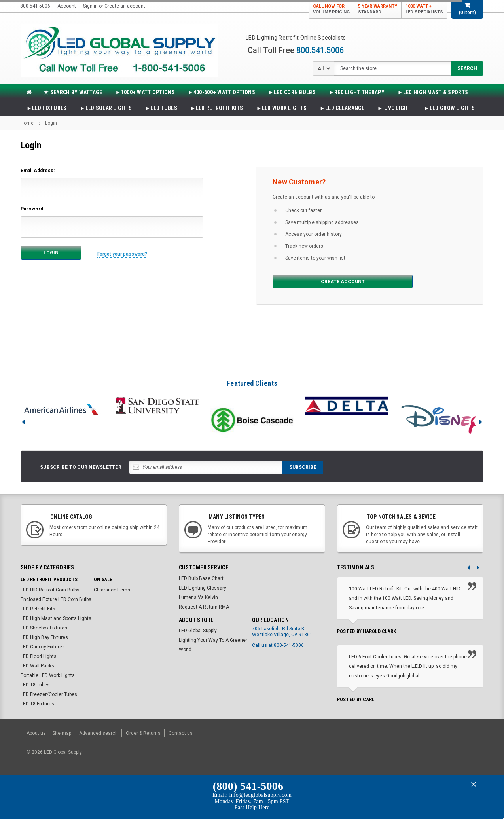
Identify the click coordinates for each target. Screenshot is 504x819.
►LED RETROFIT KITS (217, 108)
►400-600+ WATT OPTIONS (222, 92)
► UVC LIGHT (394, 108)
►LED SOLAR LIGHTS (106, 108)
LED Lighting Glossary (203, 588)
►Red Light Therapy (357, 92)
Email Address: (38, 171)
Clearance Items (112, 590)
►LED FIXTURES (47, 108)
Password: (32, 209)
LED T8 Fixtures (37, 704)
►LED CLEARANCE (342, 108)
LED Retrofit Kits (38, 609)
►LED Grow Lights (449, 108)
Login (51, 123)
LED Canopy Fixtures (43, 647)
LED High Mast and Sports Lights (56, 618)
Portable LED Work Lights (48, 675)
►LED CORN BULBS (292, 92)
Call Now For (331, 9)
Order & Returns (143, 732)
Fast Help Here (252, 805)
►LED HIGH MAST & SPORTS (433, 92)
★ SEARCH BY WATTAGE (73, 92)
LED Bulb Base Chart (201, 578)
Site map (62, 732)
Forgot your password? (125, 252)
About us (36, 732)
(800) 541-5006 (248, 783)
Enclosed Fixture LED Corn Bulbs (56, 599)
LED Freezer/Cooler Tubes (49, 694)
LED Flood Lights (39, 656)
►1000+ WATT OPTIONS (145, 92)
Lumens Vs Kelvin (198, 597)
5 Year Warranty (378, 9)
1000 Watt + (424, 9)
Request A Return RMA (204, 607)
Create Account (313, 282)
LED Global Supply (198, 631)
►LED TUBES (161, 108)
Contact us (181, 732)
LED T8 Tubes (35, 685)
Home (27, 123)
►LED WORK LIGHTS (281, 108)
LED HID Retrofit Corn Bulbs (50, 590)
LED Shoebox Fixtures (44, 628)
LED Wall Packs (37, 666)
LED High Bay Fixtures (44, 637)
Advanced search (99, 732)
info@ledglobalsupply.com (261, 793)
